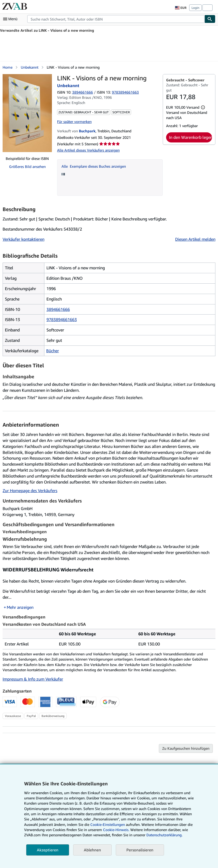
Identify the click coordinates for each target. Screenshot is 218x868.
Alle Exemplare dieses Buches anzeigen (94, 166)
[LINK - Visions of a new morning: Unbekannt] (27, 113)
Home (8, 67)
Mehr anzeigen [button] (20, 607)
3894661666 (83, 92)
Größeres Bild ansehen (27, 167)
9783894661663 (62, 319)
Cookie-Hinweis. (116, 830)
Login (195, 8)
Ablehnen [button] (92, 850)
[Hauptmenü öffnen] (11, 19)
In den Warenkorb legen (190, 137)
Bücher (53, 351)
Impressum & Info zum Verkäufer (33, 679)
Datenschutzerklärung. (164, 835)
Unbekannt (30, 67)
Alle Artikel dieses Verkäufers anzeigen (88, 150)
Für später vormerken (74, 122)
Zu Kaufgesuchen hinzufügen (186, 748)
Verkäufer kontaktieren (23, 239)
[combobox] (116, 19)
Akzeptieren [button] (48, 850)
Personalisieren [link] (140, 850)
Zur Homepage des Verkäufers (30, 491)
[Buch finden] (210, 19)
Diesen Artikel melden (195, 239)
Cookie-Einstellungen (108, 824)
